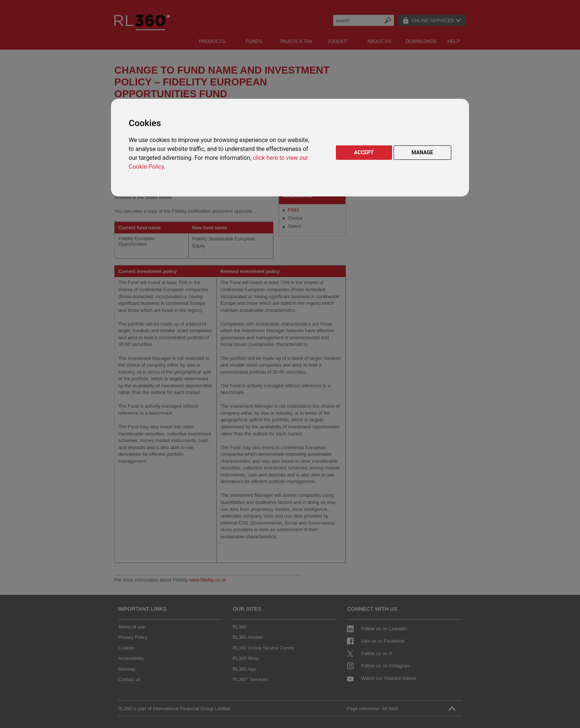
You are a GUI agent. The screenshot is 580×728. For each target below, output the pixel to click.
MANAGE (423, 152)
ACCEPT (364, 152)
